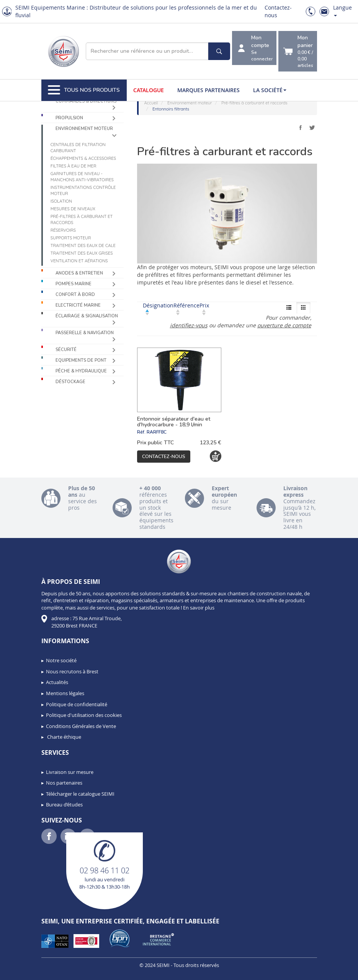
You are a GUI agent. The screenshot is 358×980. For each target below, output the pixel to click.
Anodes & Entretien (79, 273)
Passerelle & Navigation (85, 333)
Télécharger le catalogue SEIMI (80, 794)
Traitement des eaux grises (82, 253)
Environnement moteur (84, 129)
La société (270, 90)
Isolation (61, 201)
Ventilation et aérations (79, 261)
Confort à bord (75, 295)
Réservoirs (63, 230)
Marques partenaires (208, 90)
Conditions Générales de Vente (81, 726)
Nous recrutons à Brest (72, 671)
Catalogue (149, 90)
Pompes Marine (74, 284)
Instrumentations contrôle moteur (83, 190)
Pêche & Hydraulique (81, 371)
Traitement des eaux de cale (83, 245)
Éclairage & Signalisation (87, 316)
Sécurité (66, 350)
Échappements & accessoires (83, 158)
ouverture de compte (284, 325)
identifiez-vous (189, 325)
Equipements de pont (81, 360)
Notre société (61, 660)
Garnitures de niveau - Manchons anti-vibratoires (82, 177)
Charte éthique (64, 737)
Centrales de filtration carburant (78, 148)
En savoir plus (199, 608)
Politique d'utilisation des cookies (84, 715)
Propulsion (69, 118)
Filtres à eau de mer (74, 166)
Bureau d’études (64, 804)
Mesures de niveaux (73, 209)
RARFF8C (157, 432)
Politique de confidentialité (77, 704)
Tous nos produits (84, 90)
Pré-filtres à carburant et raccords (82, 219)
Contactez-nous (164, 456)
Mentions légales (65, 693)
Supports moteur (71, 238)
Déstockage (70, 382)
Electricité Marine (78, 305)
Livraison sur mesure (70, 772)
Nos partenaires (64, 783)
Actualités (57, 682)
